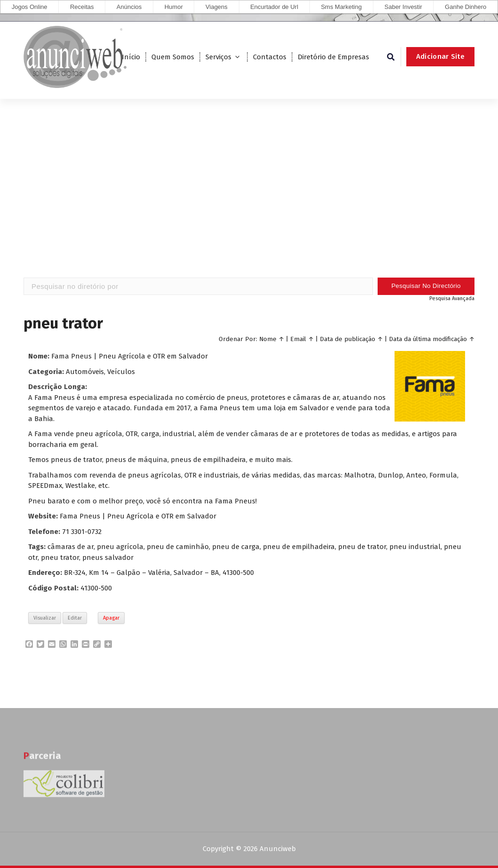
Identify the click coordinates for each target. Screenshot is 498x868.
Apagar (111, 618)
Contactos (270, 57)
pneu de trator (362, 547)
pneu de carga (236, 547)
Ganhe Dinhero (466, 7)
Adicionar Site (440, 56)
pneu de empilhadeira (299, 547)
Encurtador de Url (274, 7)
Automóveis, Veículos (100, 372)
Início (131, 57)
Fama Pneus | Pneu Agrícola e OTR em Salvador (130, 356)
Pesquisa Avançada (452, 299)
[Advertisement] (249, 202)
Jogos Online (30, 7)
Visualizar (45, 618)
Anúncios (129, 7)
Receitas (82, 7)
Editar (75, 618)
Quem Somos (173, 57)
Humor (174, 7)
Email (298, 339)
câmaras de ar (71, 547)
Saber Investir (403, 7)
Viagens (217, 7)
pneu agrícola (120, 547)
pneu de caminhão (178, 547)
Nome (268, 339)
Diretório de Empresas (333, 57)
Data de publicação (348, 339)
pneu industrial (415, 547)
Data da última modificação (428, 339)
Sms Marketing (341, 7)
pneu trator (60, 557)
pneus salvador (108, 557)
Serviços (218, 57)
